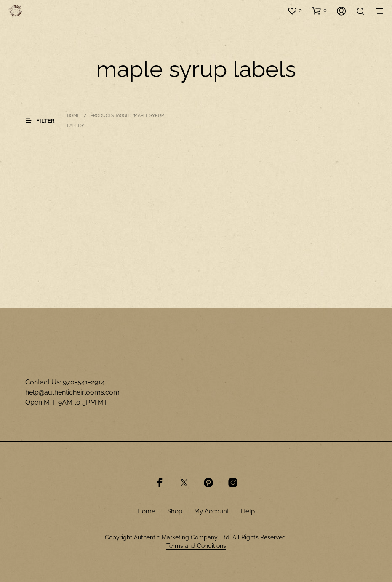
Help (248, 511)
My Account (212, 511)
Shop (175, 511)
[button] (295, 11)
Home (73, 116)
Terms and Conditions (196, 546)
